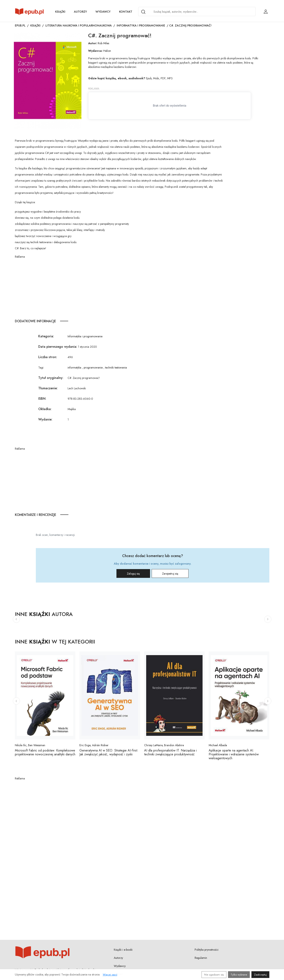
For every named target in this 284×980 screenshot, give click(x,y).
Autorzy (80, 12)
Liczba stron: (48, 357)
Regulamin (201, 958)
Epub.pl (20, 25)
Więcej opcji (110, 975)
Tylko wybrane (239, 975)
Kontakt (126, 12)
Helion (107, 51)
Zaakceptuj (260, 975)
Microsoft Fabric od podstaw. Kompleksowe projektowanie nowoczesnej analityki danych (45, 752)
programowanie (93, 367)
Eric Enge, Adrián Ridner (94, 745)
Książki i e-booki (123, 950)
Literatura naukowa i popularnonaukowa (79, 25)
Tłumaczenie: (48, 388)
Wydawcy (103, 12)
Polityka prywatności (207, 950)
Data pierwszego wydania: (58, 347)
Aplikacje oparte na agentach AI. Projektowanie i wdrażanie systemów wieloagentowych (234, 754)
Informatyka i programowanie (141, 25)
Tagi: (41, 367)
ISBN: (42, 399)
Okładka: (45, 409)
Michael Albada (218, 745)
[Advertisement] (119, 287)
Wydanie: (45, 419)
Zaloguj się (133, 574)
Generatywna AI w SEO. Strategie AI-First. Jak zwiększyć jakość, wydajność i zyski (109, 752)
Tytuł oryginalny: (51, 378)
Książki (60, 12)
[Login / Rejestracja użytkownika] (266, 12)
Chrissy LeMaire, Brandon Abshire (164, 745)
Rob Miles (103, 43)
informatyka (74, 367)
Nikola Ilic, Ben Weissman (30, 745)
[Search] (143, 12)
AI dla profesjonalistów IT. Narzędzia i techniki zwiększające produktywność (170, 752)
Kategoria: (46, 336)
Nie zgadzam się (214, 975)
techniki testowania (116, 367)
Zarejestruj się (170, 574)
